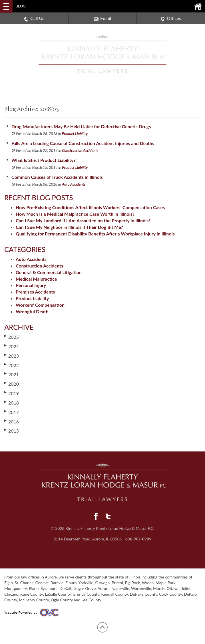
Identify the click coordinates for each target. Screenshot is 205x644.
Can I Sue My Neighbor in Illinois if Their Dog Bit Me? (69, 227)
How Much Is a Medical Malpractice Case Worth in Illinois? (75, 214)
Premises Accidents (35, 292)
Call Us (34, 18)
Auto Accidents (74, 184)
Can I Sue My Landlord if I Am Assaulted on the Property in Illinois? (83, 220)
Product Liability (75, 134)
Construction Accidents (80, 150)
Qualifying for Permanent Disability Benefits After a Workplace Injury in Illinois (95, 234)
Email (102, 18)
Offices (171, 18)
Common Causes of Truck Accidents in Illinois (57, 177)
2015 (12, 431)
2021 (12, 374)
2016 (12, 421)
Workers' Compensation (40, 305)
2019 (12, 393)
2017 (12, 412)
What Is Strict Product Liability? (44, 160)
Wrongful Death (32, 311)
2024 (12, 346)
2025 (12, 337)
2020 (12, 384)
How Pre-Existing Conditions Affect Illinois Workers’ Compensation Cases (90, 207)
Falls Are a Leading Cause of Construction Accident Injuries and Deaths (83, 143)
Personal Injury (31, 285)
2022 (12, 365)
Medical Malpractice (36, 279)
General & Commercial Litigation (49, 272)
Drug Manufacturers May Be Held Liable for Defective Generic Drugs (81, 126)
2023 (12, 356)
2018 (12, 403)
